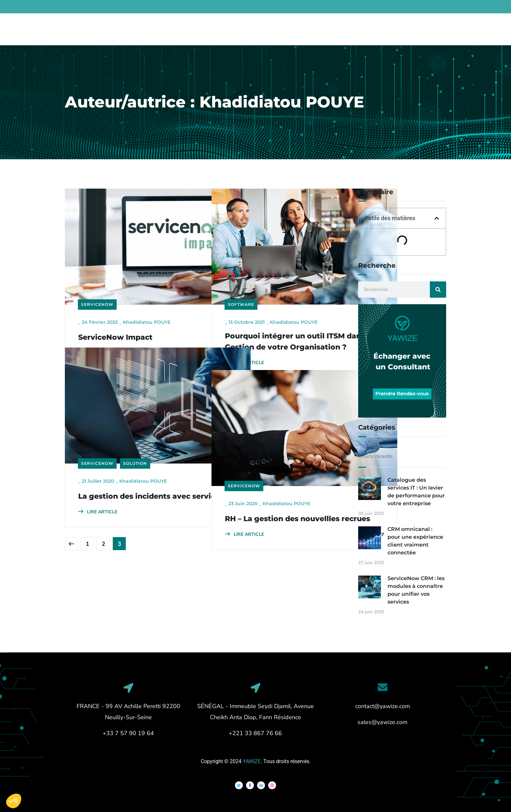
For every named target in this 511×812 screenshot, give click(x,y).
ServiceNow (97, 274)
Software (241, 274)
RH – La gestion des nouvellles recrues (262, 493)
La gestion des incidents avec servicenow (124, 471)
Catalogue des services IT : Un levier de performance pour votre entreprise (416, 492)
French (458, 7)
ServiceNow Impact (115, 307)
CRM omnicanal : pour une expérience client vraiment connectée (415, 541)
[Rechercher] (438, 290)
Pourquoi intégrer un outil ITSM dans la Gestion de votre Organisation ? (275, 318)
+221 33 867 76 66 (255, 733)
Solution (135, 433)
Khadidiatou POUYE (147, 292)
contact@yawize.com (383, 706)
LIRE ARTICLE (98, 323)
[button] (437, 218)
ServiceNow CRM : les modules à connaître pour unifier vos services (416, 590)
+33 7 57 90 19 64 (128, 733)
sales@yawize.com (382, 722)
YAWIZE (252, 761)
